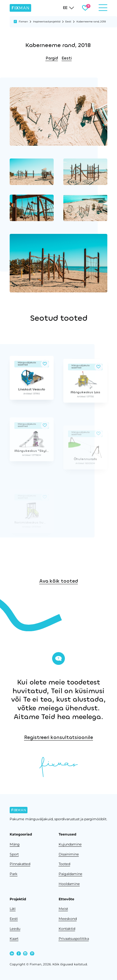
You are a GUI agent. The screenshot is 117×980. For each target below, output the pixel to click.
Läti (13, 909)
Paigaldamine (71, 874)
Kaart (14, 939)
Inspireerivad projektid (47, 21)
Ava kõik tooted (59, 601)
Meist (63, 909)
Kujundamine (70, 844)
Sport (14, 854)
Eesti (68, 21)
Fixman (23, 21)
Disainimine (69, 854)
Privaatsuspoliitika (74, 939)
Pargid (52, 58)
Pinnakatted (20, 864)
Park (14, 874)
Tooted (64, 864)
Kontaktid (67, 929)
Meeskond (68, 919)
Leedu (15, 929)
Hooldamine (69, 884)
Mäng (15, 844)
